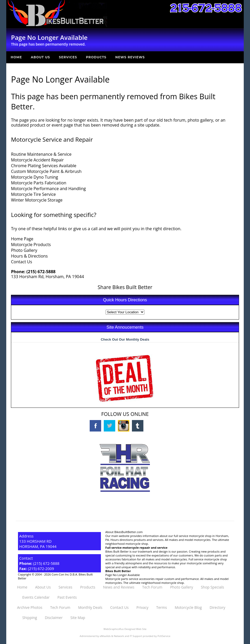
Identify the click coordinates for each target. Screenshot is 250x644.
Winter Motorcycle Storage (37, 200)
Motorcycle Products (31, 245)
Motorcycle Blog (188, 607)
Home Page (22, 239)
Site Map (78, 618)
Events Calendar (36, 597)
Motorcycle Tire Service (33, 194)
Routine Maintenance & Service (41, 154)
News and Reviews (119, 587)
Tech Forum (152, 587)
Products (96, 57)
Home (16, 57)
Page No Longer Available (123, 575)
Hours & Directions (29, 256)
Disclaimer (54, 618)
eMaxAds (105, 636)
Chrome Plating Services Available (44, 166)
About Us (40, 57)
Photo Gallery (24, 250)
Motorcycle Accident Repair (37, 160)
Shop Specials (212, 587)
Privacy (142, 607)
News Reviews (130, 57)
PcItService (164, 636)
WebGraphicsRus (114, 629)
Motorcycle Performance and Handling (48, 189)
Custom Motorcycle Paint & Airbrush (46, 171)
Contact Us (22, 262)
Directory (217, 607)
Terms (161, 607)
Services (68, 57)
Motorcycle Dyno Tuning (35, 177)
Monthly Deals (90, 607)
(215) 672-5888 (41, 272)
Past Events (67, 597)
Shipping (29, 618)
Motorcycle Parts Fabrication (39, 183)
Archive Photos (30, 607)
